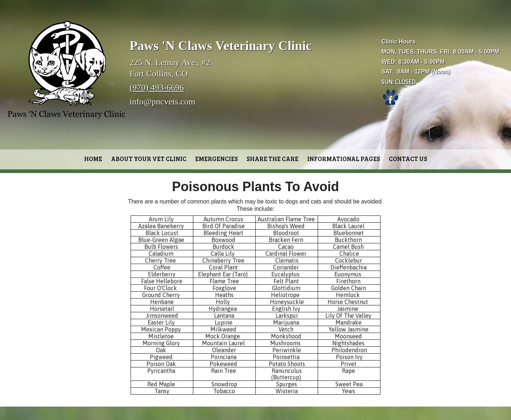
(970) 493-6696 (157, 87)
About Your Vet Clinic (149, 159)
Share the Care (273, 159)
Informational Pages (344, 159)
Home (93, 159)
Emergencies (217, 159)
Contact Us (408, 159)
